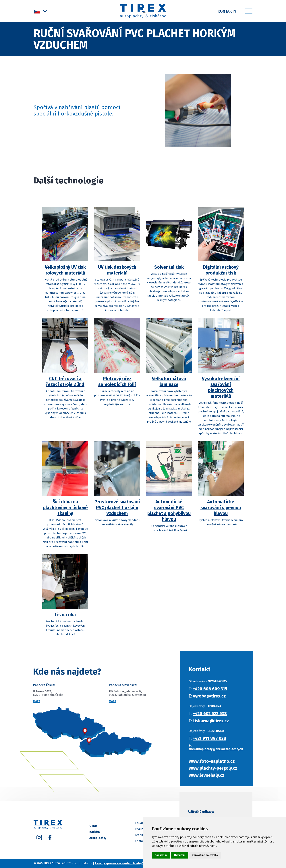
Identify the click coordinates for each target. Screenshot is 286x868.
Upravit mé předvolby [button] (205, 855)
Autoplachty (98, 838)
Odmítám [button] (180, 855)
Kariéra (95, 832)
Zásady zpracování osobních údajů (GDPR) (124, 863)
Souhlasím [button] (161, 855)
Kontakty (227, 11)
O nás (93, 826)
